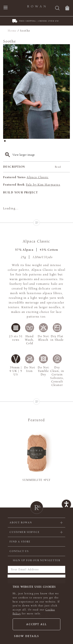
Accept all (36, 624)
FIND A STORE (20, 542)
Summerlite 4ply (36, 480)
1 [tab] (6, 142)
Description (32, 167)
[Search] (57, 8)
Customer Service (25, 532)
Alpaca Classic (38, 177)
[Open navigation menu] (6, 8)
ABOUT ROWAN (21, 523)
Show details (27, 636)
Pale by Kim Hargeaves (43, 185)
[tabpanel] (36, 92)
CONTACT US (19, 551)
